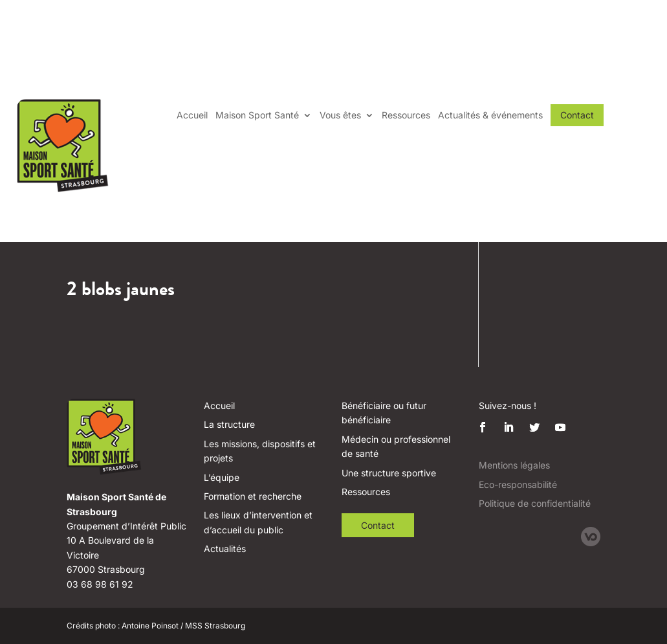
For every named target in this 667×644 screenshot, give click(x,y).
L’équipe (222, 477)
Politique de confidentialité (535, 503)
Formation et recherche (253, 496)
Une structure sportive (389, 473)
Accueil (192, 115)
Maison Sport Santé (257, 115)
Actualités (225, 549)
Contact (577, 115)
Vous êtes (340, 115)
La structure (229, 424)
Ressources (406, 115)
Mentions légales (514, 465)
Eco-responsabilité (518, 484)
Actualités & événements (490, 115)
